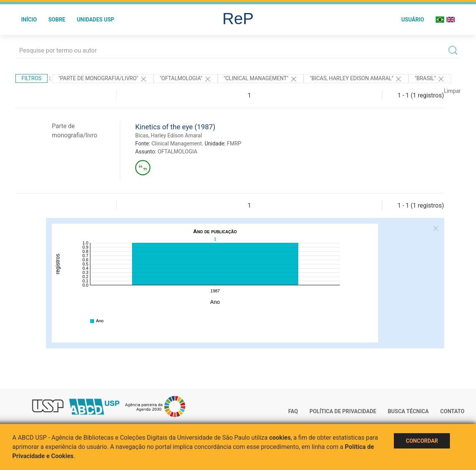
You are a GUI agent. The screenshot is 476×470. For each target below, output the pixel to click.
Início (29, 20)
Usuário (413, 20)
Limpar (452, 91)
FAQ (293, 411)
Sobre (57, 20)
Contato (452, 411)
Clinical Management (176, 143)
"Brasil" (430, 79)
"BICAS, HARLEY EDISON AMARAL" (356, 79)
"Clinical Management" (261, 79)
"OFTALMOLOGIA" (186, 79)
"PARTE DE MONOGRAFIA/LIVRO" (103, 79)
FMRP (234, 143)
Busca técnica (408, 411)
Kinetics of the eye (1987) (175, 127)
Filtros (31, 78)
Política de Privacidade (343, 411)
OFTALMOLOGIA (178, 152)
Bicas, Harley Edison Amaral (169, 135)
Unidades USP (96, 20)
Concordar (422, 441)
